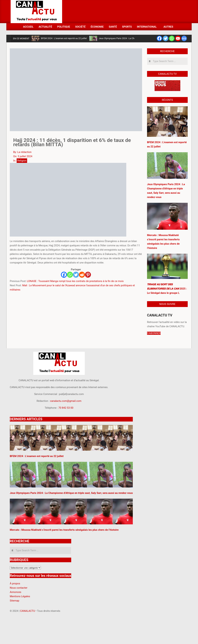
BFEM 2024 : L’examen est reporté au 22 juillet (64, 38)
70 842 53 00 (66, 408)
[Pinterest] (88, 275)
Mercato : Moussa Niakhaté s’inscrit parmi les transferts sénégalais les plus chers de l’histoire (64, 530)
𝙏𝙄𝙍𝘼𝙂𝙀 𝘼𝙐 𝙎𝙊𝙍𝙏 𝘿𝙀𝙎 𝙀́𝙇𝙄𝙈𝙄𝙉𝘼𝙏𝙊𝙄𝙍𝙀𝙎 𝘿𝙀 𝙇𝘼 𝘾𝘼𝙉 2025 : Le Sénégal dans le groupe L (167, 289)
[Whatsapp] (70, 275)
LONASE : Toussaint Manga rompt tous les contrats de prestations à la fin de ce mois (75, 281)
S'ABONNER (154, 333)
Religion (22, 161)
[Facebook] (64, 275)
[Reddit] (82, 275)
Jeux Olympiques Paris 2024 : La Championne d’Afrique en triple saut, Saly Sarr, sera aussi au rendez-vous (71, 493)
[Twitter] (76, 275)
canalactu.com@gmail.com (66, 401)
